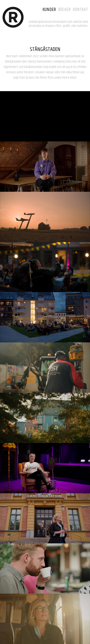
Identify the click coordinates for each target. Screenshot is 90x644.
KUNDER (49, 10)
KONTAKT (80, 10)
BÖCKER (64, 10)
